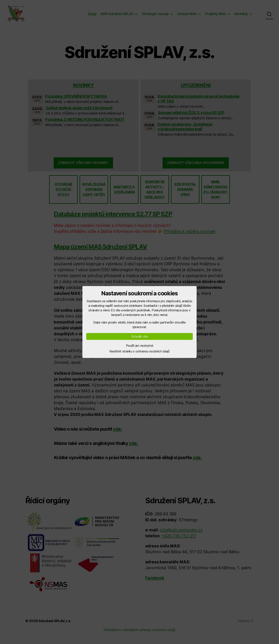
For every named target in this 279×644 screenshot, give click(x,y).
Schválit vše (139, 336)
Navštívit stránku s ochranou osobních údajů (139, 351)
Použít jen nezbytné (140, 346)
